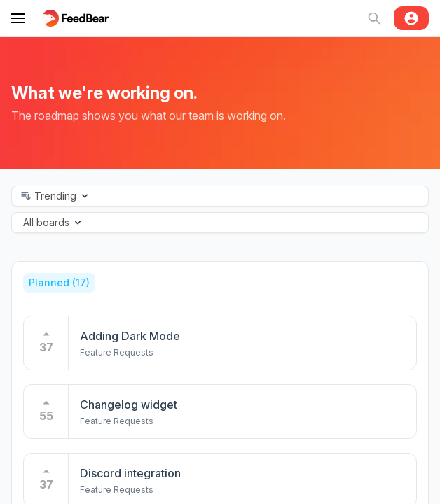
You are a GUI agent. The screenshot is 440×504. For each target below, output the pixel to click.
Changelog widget (129, 391)
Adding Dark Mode (130, 323)
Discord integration (130, 460)
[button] (220, 196)
